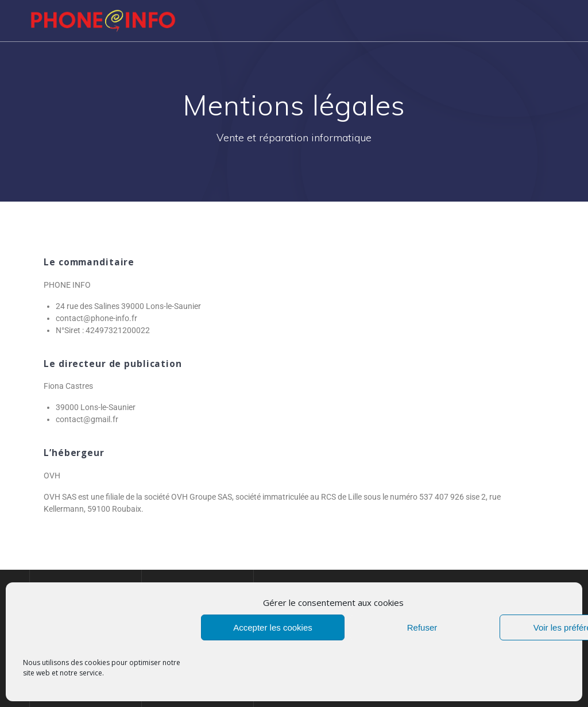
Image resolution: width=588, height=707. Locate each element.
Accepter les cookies (273, 627)
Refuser (422, 627)
